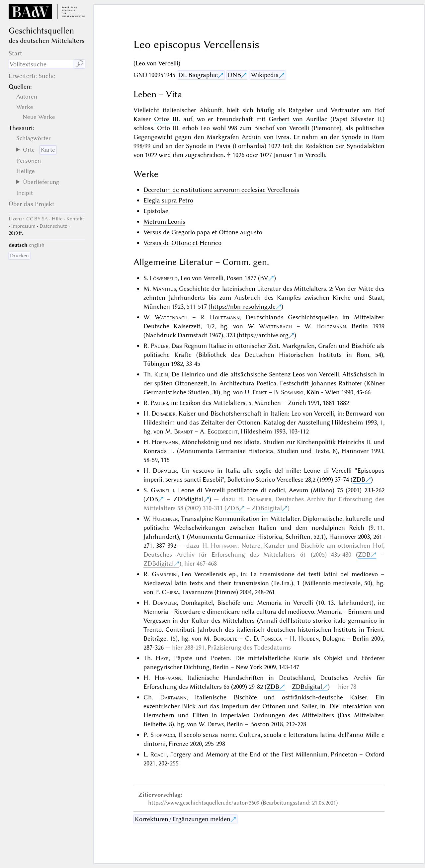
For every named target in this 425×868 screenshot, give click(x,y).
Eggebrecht (222, 431)
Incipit (25, 193)
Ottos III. (167, 119)
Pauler (160, 346)
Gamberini (165, 574)
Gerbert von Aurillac (298, 119)
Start (15, 53)
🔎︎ (80, 64)
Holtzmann (225, 317)
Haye (162, 658)
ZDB (359, 479)
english (37, 245)
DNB (234, 75)
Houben (308, 638)
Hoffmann (165, 442)
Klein (161, 374)
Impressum (23, 226)
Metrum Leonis (164, 222)
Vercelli (299, 128)
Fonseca (271, 638)
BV (264, 278)
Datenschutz (53, 226)
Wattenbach (171, 317)
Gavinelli (162, 490)
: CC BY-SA (28, 219)
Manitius (164, 289)
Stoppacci (163, 735)
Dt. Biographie (198, 75)
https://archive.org (264, 335)
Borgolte (225, 638)
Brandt (183, 431)
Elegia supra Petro (168, 200)
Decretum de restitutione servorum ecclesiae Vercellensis (221, 190)
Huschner (165, 519)
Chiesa (170, 592)
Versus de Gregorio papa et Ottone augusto (203, 232)
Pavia (223, 146)
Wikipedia (265, 75)
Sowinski (292, 392)
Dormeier (163, 413)
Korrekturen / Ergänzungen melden (183, 819)
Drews (215, 724)
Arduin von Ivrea (266, 137)
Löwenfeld (164, 278)
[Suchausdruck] (41, 64)
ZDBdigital (188, 499)
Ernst (260, 392)
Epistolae (156, 211)
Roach (158, 754)
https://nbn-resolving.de (243, 307)
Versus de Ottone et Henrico (182, 243)
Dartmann (173, 697)
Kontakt (75, 219)
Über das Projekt (32, 204)
